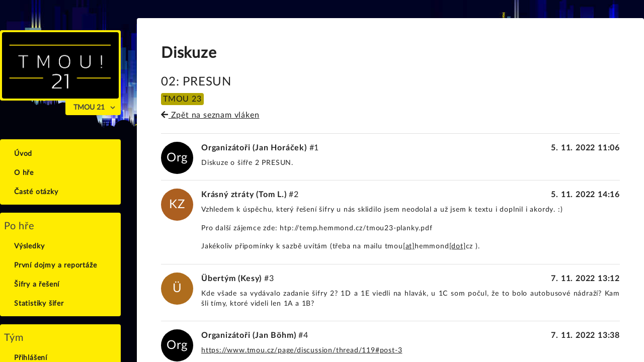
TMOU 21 (89, 108)
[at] (409, 246)
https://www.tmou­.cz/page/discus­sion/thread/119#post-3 (302, 350)
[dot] (458, 246)
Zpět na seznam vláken (210, 115)
